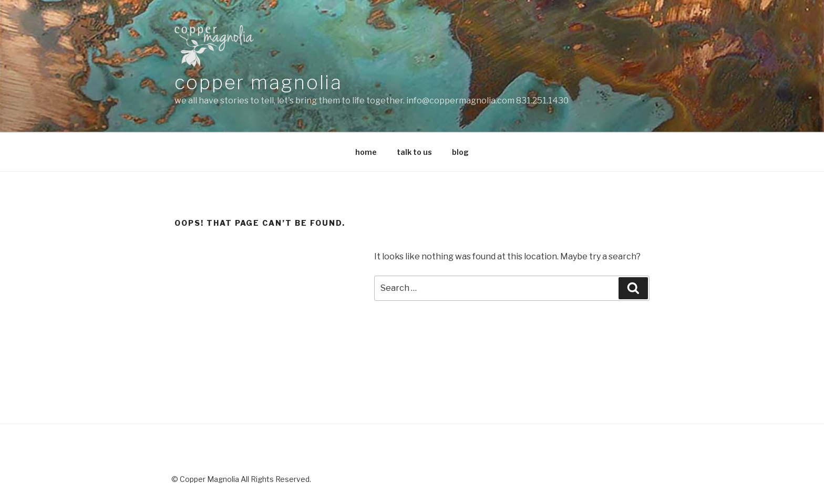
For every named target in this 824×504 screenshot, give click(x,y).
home (366, 152)
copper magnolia (259, 82)
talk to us (414, 152)
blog (460, 152)
